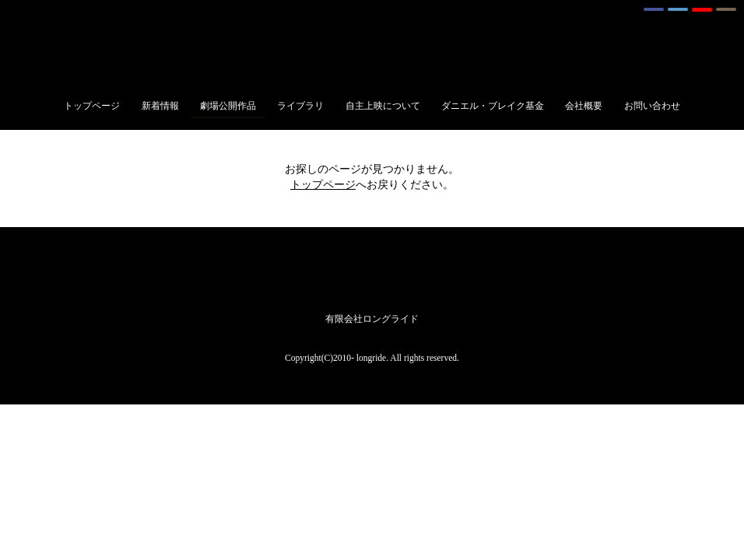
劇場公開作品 (228, 106)
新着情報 (160, 106)
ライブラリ (300, 106)
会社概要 (584, 106)
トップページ (92, 106)
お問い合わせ (652, 106)
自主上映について (383, 106)
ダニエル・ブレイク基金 (493, 106)
